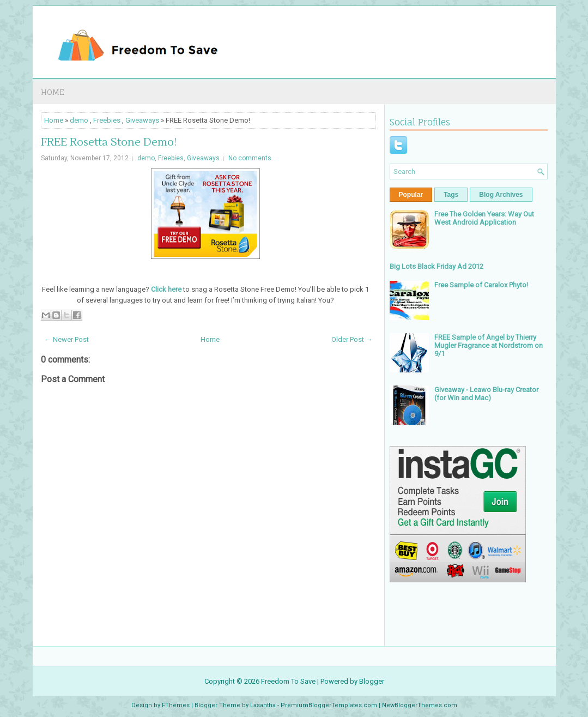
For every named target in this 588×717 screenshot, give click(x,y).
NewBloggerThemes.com (420, 705)
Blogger (372, 681)
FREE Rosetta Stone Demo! (109, 142)
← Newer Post (66, 339)
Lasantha (263, 705)
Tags (451, 195)
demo (79, 120)
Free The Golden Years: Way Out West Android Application (484, 218)
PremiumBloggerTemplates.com (329, 705)
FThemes (176, 705)
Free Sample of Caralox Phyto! (481, 285)
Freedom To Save (288, 681)
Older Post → (352, 339)
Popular (411, 195)
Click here (166, 289)
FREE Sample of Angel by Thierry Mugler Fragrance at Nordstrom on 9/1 (489, 345)
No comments (250, 158)
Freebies (107, 120)
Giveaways (142, 120)
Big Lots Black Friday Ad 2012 (437, 266)
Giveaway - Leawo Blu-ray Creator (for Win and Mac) (486, 394)
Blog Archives (501, 195)
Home (53, 92)
